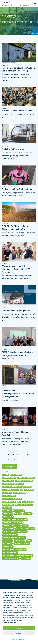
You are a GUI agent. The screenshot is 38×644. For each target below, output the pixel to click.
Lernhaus (21, 478)
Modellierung (8, 505)
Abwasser (31, 478)
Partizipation (20, 541)
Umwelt (25, 526)
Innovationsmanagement (12, 499)
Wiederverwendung (10, 535)
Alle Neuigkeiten (9, 467)
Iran (19, 502)
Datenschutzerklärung (10, 623)
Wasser (5, 475)
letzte (22, 460)
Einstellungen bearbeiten (18, 639)
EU (22, 490)
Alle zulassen (19, 628)
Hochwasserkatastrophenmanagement (18, 555)
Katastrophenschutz (11, 558)
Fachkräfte (7, 493)
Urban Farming (8, 529)
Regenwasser (8, 514)
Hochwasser (26, 558)
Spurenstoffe (8, 517)
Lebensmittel (8, 547)
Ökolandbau (7, 544)
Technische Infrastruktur (13, 523)
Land (31, 502)
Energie (16, 490)
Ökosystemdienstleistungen (13, 511)
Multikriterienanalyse (24, 505)
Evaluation (29, 490)
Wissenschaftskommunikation (14, 538)
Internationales (9, 502)
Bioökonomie (7, 541)
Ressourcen (7, 508)
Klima (25, 502)
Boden (29, 541)
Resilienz (18, 514)
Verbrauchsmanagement (25, 529)
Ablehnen (19, 633)
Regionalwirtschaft (22, 544)
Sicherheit (28, 514)
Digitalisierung (16, 475)
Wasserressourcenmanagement (15, 532)
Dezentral (19, 484)
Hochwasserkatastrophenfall (14, 549)
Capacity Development (24, 481)
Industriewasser (9, 496)
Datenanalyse (8, 484)
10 (14, 460)
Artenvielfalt (8, 481)
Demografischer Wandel (12, 487)
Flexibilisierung (20, 493)
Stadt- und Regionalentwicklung (15, 520)
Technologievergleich (11, 526)
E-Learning (7, 490)
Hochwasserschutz (10, 552)
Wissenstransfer (9, 478)
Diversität (27, 487)
